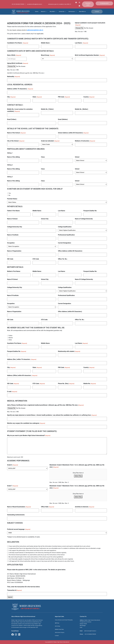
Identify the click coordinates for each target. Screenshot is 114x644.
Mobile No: (90, 384)
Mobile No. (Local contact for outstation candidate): (20, 110)
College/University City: (15, 227)
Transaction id (14, 590)
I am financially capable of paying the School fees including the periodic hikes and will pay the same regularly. (41, 559)
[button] (88, 4)
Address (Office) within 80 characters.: (22, 376)
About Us (44, 12)
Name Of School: (13, 279)
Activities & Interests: (85, 507)
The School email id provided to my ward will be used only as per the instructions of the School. (37, 555)
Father (11, 336)
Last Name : (82, 43)
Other (10, 340)
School (77, 157)
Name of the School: (16, 133)
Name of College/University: (84, 219)
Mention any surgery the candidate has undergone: (26, 423)
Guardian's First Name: (17, 343)
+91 (85, 634)
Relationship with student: (69, 351)
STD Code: (44, 320)
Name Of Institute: (13, 295)
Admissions (72, 12)
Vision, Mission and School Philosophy (64, 620)
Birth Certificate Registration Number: (90, 55)
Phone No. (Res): (66, 384)
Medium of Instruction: (85, 141)
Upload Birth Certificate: (18, 63)
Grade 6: (13, 465)
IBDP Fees (57, 623)
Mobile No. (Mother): (82, 109)
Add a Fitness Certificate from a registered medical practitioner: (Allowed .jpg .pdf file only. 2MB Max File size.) (45, 405)
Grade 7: (13, 486)
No (9, 195)
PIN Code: (64, 97)
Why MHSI (53, 12)
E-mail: (12, 392)
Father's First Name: (14, 211)
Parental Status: (12, 199)
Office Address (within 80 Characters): (70, 251)
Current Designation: (65, 243)
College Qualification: (65, 227)
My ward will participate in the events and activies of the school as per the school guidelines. (36, 557)
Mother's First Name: (14, 271)
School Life (62, 12)
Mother (11, 338)
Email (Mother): (63, 119)
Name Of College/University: (84, 279)
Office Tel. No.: (63, 259)
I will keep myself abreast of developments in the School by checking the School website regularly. (38, 553)
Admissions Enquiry (60, 632)
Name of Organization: (14, 251)
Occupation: (11, 243)
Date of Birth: (14, 55)
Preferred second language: (19, 529)
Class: (43, 157)
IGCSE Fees (58, 626)
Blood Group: (48, 55)
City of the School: (16, 141)
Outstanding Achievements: (16, 515)
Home (37, 12)
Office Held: (48, 507)
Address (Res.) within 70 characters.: (22, 359)
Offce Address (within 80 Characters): (70, 312)
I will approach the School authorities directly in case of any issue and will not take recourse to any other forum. (42, 561)
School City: (45, 219)
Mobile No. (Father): (47, 109)
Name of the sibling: (14, 157)
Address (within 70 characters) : (20, 89)
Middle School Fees (59, 629)
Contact (57, 636)
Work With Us (82, 12)
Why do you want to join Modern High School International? (29, 436)
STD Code (36, 259)
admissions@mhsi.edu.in (35, 30)
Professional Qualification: (66, 235)
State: (37, 97)
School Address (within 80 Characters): (73, 133)
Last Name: (62, 211)
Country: (89, 97)
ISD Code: (10, 259)
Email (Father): (12, 119)
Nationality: (14, 77)
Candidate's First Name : (18, 43)
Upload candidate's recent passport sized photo (90, 24)
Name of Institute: (13, 235)
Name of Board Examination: (19, 507)
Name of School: (12, 219)
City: (11, 97)
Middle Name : (46, 43)
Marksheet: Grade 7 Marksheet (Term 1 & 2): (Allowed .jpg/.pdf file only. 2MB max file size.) (77, 487)
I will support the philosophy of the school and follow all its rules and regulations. (33, 550)
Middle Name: (37, 211)
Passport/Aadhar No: (90, 211)
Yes (10, 193)
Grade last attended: (50, 141)
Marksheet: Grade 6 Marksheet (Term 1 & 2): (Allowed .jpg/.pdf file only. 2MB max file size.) (77, 466)
